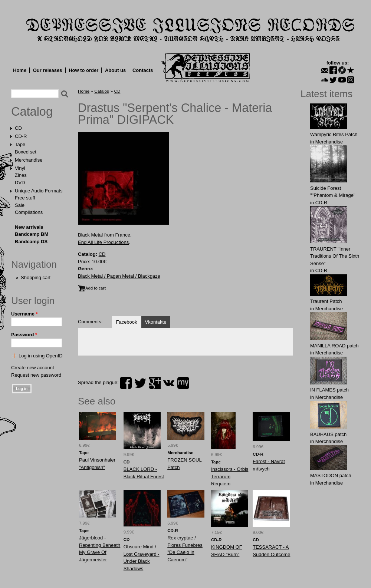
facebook (126, 383)
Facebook (126, 322)
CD (18, 128)
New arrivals (29, 227)
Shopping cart (36, 278)
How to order (83, 70)
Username (24, 314)
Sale (20, 205)
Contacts (143, 70)
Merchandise (29, 160)
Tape (20, 144)
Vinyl (20, 168)
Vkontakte (156, 322)
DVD (20, 183)
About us (115, 70)
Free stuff (25, 198)
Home (20, 70)
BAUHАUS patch (328, 434)
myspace (183, 383)
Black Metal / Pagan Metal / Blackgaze (119, 276)
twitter (140, 383)
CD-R (21, 136)
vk (169, 383)
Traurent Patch (326, 301)
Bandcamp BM (32, 234)
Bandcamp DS (31, 242)
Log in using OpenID (41, 356)
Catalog (32, 112)
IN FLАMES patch (329, 390)
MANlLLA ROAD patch (334, 346)
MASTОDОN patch (331, 475)
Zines (21, 175)
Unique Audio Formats (39, 191)
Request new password (36, 375)
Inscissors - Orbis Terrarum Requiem (230, 476)
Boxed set (26, 152)
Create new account (33, 368)
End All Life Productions (103, 242)
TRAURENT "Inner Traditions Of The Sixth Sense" (335, 256)
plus (155, 383)
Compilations (29, 212)
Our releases (48, 70)
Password (24, 335)
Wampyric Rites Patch (334, 134)
